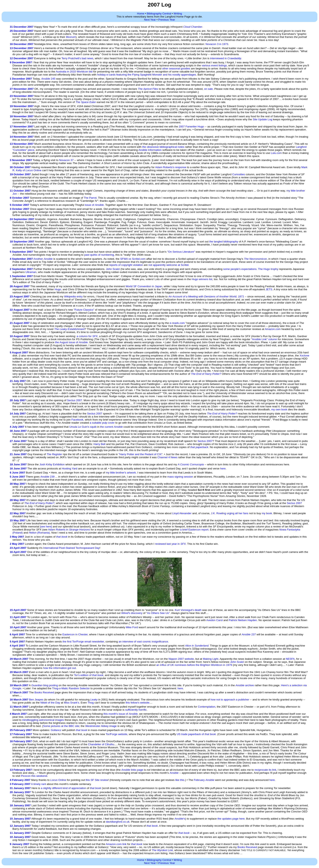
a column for (87, 336)
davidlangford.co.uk (118, 822)
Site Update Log (262, 119)
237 (249, 634)
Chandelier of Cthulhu (101, 744)
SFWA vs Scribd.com (133, 259)
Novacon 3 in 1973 (217, 44)
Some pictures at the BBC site (61, 726)
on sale (208, 89)
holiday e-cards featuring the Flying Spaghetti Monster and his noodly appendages (146, 75)
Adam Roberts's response (171, 167)
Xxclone (304, 356)
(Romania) (39, 533)
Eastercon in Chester (75, 634)
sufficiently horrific (136, 710)
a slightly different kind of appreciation (64, 788)
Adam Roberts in (69, 530)
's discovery (132, 613)
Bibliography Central (159, 14)
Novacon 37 (66, 160)
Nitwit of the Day (50, 703)
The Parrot (90, 198)
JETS (269, 289)
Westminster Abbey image (101, 726)
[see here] (46, 527)
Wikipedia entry (73, 296)
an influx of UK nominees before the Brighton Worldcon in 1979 (194, 665)
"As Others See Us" (158, 613)
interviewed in (226, 58)
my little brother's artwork (121, 473)
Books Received (44, 692)
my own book (279, 409)
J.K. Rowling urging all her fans (230, 513)
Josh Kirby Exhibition (52, 464)
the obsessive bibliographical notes (163, 147)
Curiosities (239, 174)
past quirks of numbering (99, 255)
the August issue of (71, 342)
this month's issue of (121, 714)
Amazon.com (273, 329)
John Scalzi (113, 269)
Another (43, 259)
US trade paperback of (196, 734)
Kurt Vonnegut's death (188, 610)
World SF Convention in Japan (144, 286)
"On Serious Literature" (181, 252)
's (180, 819)
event (215, 65)
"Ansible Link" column (264, 339)
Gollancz (56, 730)
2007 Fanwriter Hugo (191, 127)
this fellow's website (137, 703)
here (223, 469)
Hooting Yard (69, 469)
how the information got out (60, 668)
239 (47, 477)
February (204, 780)
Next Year (150, 20)
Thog (91, 703)
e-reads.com (177, 323)
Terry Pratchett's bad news (77, 58)
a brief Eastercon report (194, 530)
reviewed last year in (170, 544)
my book (267, 513)
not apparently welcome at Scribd (168, 265)
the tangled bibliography (224, 242)
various (206, 65)
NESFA (290, 659)
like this (180, 780)
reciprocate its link (265, 770)
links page (132, 770)
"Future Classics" (84, 310)
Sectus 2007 (75, 400)
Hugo (58, 289)
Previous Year (167, 20)
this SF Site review (97, 780)
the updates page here (231, 819)
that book (62, 537)
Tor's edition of (89, 675)
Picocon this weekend (34, 776)
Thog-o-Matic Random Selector (71, 688)
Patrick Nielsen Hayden (243, 620)
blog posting (45, 685)
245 (48, 79)
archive (245, 685)
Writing (178, 14)
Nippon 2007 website (181, 659)
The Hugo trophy (268, 269)
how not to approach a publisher (230, 700)
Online (58, 780)
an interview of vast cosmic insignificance (143, 642)
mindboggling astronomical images (43, 720)
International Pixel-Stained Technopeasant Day (71, 548)
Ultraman (31, 272)
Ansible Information (150, 150)
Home (141, 14)
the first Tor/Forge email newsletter (83, 642)
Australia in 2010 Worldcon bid (74, 72)
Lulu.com (276, 153)
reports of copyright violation (126, 265)
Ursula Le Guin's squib (83, 427)
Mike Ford (132, 627)
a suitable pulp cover (102, 423)
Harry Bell (100, 444)
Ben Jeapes (36, 700)
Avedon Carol (215, 620)
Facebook (77, 420)
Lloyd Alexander (182, 513)
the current (111, 427)
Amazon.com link (116, 844)
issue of (94, 205)
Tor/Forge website (117, 734)
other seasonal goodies (176, 68)
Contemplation (206, 707)
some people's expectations (240, 269)
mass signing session (180, 477)
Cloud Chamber (193, 27)
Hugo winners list (202, 279)
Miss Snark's (72, 703)
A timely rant (38, 784)
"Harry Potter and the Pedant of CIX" (141, 454)
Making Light (211, 659)
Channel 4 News (167, 457)
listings (223, 65)
